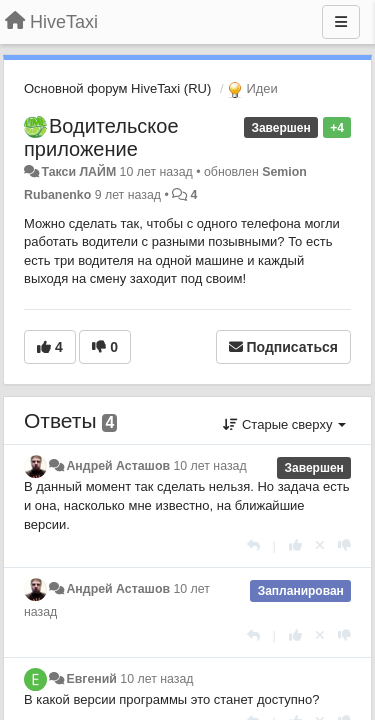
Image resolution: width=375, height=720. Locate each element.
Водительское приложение (101, 137)
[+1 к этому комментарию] (295, 545)
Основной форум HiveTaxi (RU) (117, 88)
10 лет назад (209, 466)
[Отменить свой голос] (320, 545)
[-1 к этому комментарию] (344, 545)
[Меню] (341, 22)
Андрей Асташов (118, 466)
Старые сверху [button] (284, 424)
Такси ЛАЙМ (78, 172)
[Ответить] (253, 545)
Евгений (91, 679)
